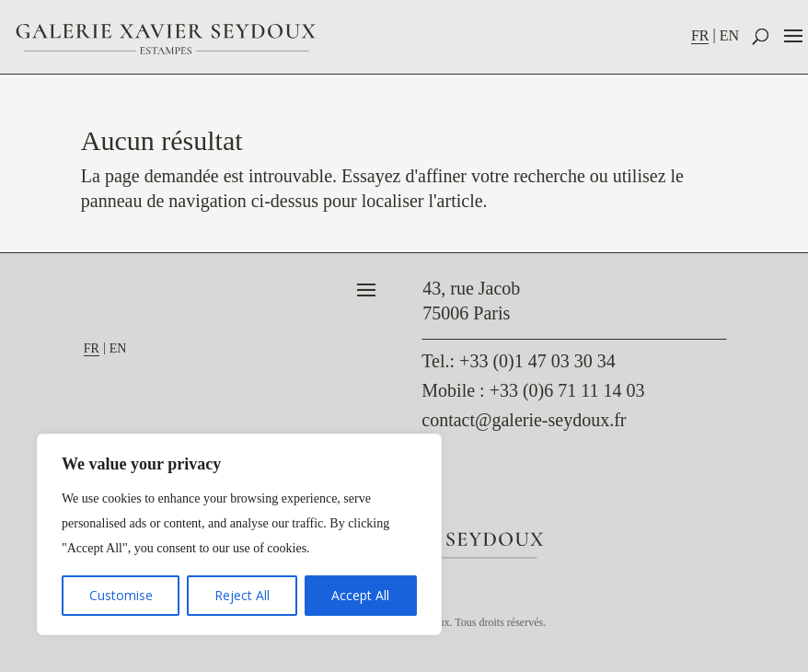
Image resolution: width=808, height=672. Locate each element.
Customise (121, 595)
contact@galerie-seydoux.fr (524, 420)
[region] (239, 534)
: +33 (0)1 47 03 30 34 (518, 361)
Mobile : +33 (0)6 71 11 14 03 (533, 390)
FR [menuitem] (700, 35)
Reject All (242, 595)
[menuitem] (705, 35)
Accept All (360, 595)
